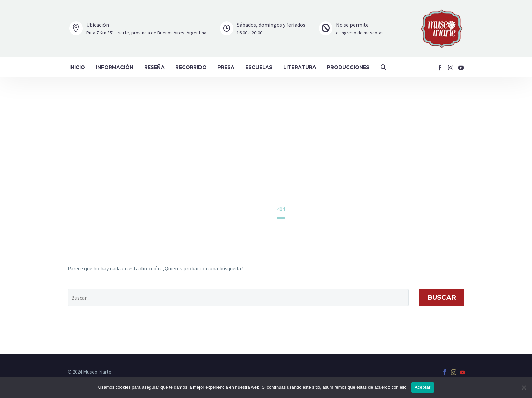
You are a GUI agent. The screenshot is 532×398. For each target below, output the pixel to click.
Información (115, 67)
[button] (384, 67)
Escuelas (259, 67)
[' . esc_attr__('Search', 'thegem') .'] (238, 298)
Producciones (348, 67)
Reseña (154, 67)
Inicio (77, 67)
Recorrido (191, 67)
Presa (226, 67)
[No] (524, 387)
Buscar (442, 297)
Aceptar (423, 387)
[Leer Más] (138, 29)
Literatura (300, 67)
